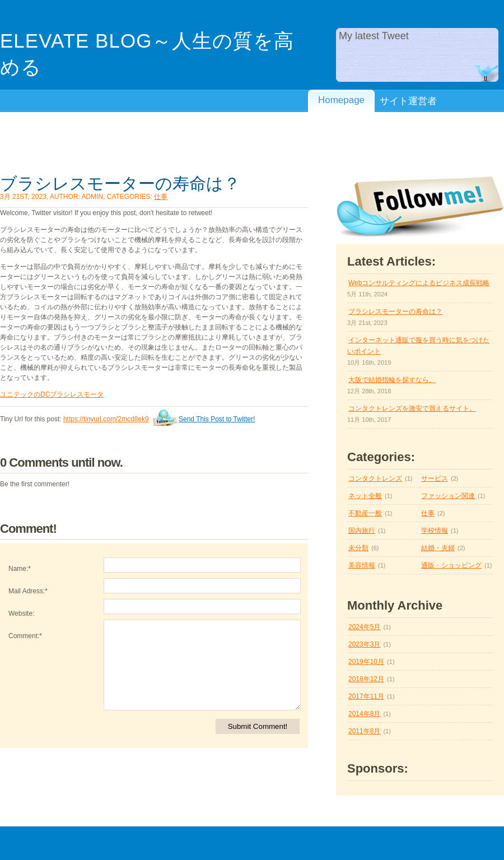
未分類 (358, 548)
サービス (435, 478)
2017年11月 (366, 696)
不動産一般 (365, 513)
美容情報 (362, 565)
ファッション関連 (448, 496)
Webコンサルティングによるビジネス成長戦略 (419, 283)
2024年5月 (364, 627)
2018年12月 (366, 679)
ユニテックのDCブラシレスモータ (52, 394)
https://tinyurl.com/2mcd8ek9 (106, 419)
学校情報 (435, 531)
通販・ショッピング (451, 565)
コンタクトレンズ (375, 478)
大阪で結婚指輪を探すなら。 (392, 380)
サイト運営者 (408, 101)
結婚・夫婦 (438, 548)
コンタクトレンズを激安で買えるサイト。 (412, 408)
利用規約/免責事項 (408, 132)
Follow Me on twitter (420, 207)
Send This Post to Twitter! (217, 419)
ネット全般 (365, 496)
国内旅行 (362, 531)
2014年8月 (364, 714)
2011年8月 (364, 731)
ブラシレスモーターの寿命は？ (120, 183)
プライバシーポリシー (341, 132)
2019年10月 (366, 662)
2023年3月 (364, 644)
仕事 (161, 197)
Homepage (341, 100)
